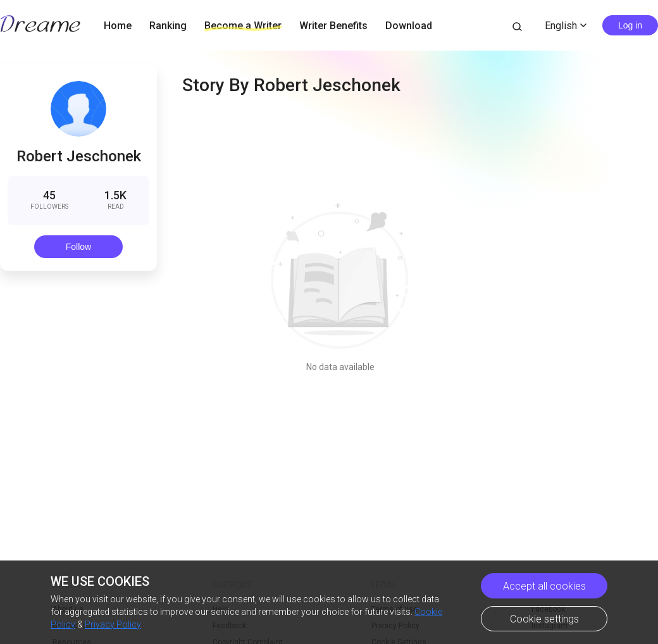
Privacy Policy (113, 624)
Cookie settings (544, 619)
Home (118, 26)
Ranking (168, 26)
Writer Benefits (333, 26)
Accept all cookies (544, 586)
